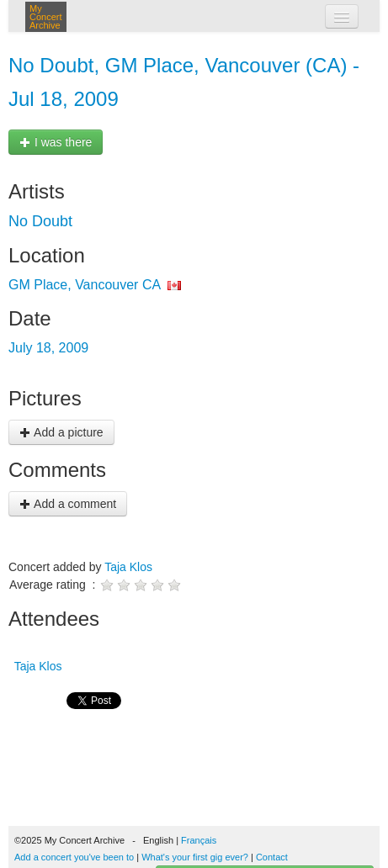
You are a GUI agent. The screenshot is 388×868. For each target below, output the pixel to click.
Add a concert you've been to (74, 857)
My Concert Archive (46, 17)
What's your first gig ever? (195, 857)
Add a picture (61, 432)
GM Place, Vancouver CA (84, 285)
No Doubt (40, 221)
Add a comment (68, 504)
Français (199, 840)
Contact (272, 857)
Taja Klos (128, 567)
